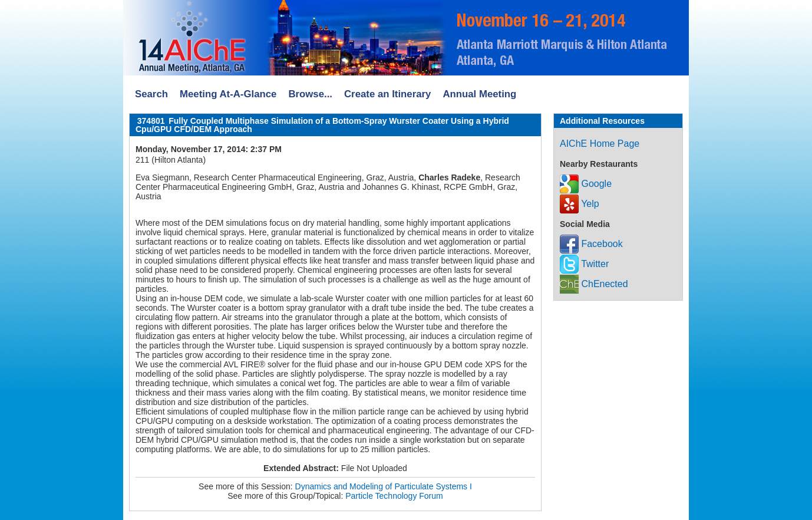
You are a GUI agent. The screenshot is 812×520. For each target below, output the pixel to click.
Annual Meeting (479, 94)
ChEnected (594, 284)
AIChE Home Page (600, 144)
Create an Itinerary (387, 94)
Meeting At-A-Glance (228, 94)
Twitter (584, 264)
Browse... (310, 94)
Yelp (580, 204)
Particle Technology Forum (394, 496)
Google (586, 184)
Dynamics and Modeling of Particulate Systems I (384, 486)
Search (151, 94)
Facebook (591, 244)
